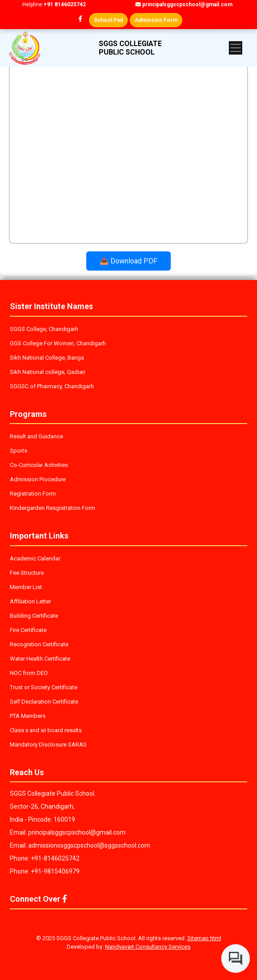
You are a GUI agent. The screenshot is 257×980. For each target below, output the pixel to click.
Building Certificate (34, 616)
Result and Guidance (36, 436)
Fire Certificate (28, 630)
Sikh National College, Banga (47, 358)
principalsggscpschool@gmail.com (184, 4)
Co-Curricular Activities (39, 465)
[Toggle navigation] (236, 48)
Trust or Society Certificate (44, 687)
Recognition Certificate (39, 644)
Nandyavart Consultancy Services (148, 947)
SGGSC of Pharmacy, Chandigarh (52, 386)
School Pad (108, 20)
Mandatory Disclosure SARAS (48, 745)
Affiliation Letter (30, 601)
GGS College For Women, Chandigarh (58, 343)
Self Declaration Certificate (44, 702)
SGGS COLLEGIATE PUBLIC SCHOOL (130, 48)
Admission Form (156, 20)
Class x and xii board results (46, 730)
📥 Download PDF (128, 261)
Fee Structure (27, 573)
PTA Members (28, 716)
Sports (19, 451)
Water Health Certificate (40, 659)
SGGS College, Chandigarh (44, 329)
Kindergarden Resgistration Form (53, 508)
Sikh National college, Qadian (48, 372)
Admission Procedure (38, 479)
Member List (26, 587)
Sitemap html (204, 938)
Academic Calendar (35, 558)
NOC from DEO (29, 673)
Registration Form (33, 494)
